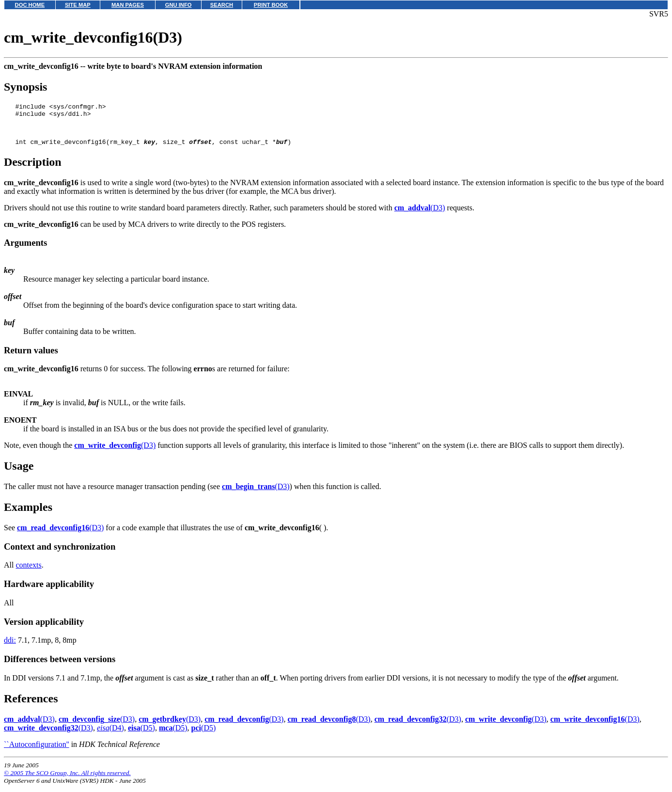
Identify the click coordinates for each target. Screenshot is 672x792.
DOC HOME (30, 5)
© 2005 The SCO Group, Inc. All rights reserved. (67, 780)
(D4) (110, 735)
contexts (28, 572)
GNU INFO (179, 5)
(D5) (141, 735)
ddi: (10, 647)
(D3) (420, 215)
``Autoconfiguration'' (37, 752)
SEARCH (222, 5)
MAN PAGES (128, 5)
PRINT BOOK (271, 5)
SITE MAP (78, 5)
